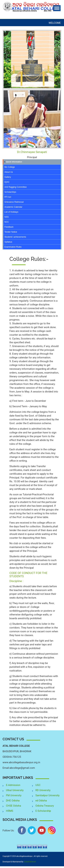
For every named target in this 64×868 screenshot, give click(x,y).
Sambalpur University (48, 795)
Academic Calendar (13, 207)
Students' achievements (15, 237)
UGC (38, 785)
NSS (7, 217)
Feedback (9, 227)
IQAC (7, 182)
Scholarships (10, 192)
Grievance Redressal (14, 202)
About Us (9, 172)
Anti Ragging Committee (16, 187)
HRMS (10, 811)
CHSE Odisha (13, 806)
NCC (7, 222)
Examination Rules (13, 247)
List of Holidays (11, 212)
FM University (14, 795)
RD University (43, 790)
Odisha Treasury (45, 806)
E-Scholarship (43, 811)
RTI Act (8, 197)
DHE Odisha (13, 801)
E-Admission (13, 785)
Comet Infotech (30, 862)
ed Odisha (41, 801)
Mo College (10, 167)
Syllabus (8, 242)
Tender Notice (11, 232)
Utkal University (15, 790)
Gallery (8, 177)
